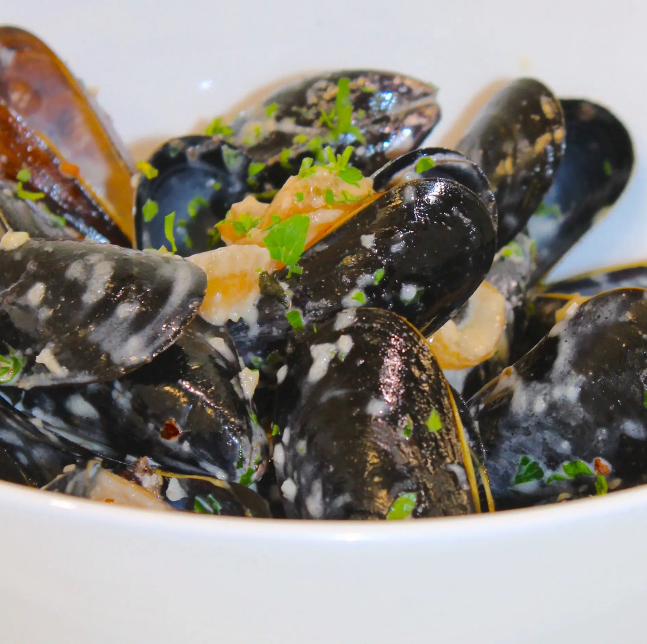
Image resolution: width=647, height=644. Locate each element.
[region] (76, 385)
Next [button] (129, 383)
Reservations (76, 188)
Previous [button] (23, 383)
